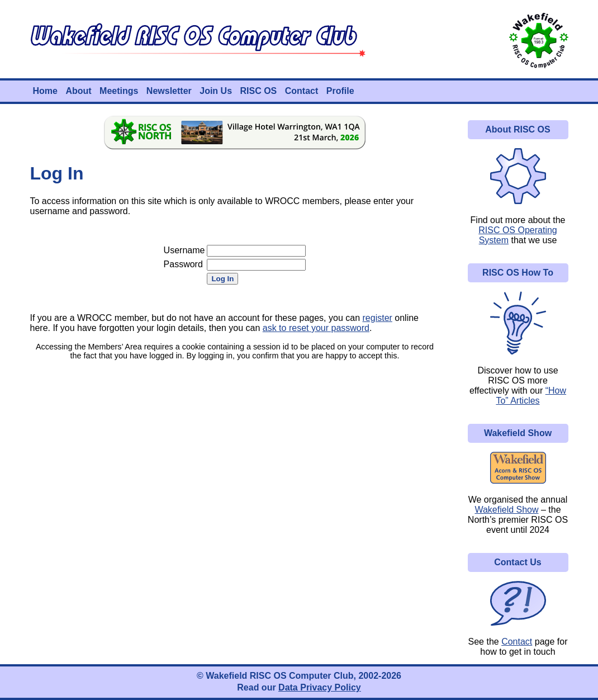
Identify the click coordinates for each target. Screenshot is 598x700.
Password (183, 264)
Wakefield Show (506, 510)
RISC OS (258, 91)
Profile (340, 91)
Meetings (119, 91)
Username (184, 250)
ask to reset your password (316, 328)
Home (45, 91)
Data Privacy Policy (320, 687)
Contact (302, 91)
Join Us (216, 91)
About (78, 91)
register (378, 318)
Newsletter (169, 91)
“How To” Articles (531, 396)
